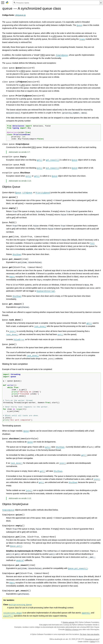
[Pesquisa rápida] (56, 3)
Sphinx (93, 642)
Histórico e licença (72, 630)
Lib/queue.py (20, 15)
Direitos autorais (68, 622)
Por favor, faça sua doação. (90, 634)
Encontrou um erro (92, 639)
